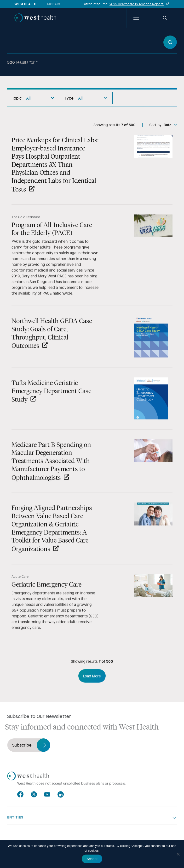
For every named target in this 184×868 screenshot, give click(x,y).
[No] (178, 854)
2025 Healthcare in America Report (137, 4)
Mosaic (53, 4)
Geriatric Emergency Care (46, 588)
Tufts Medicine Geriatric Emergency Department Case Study (51, 395)
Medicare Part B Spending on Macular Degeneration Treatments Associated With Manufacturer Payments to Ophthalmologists (51, 464)
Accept (92, 859)
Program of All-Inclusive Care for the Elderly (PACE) (52, 232)
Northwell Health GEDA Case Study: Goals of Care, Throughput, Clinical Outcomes (52, 337)
